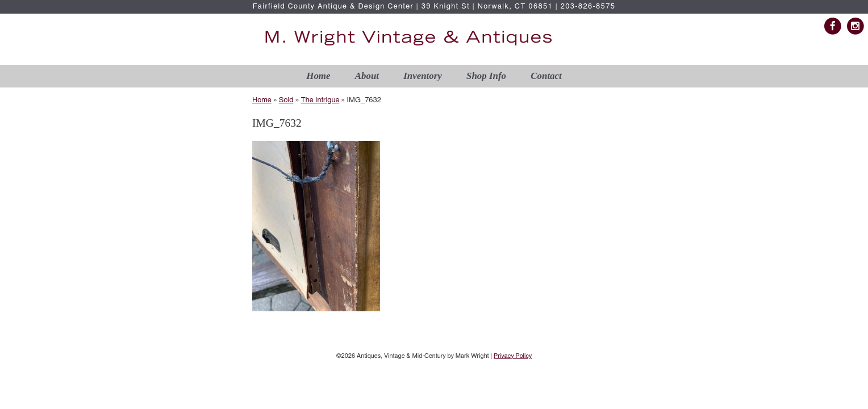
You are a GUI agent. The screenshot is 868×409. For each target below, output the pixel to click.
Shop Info (486, 76)
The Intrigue (320, 100)
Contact (546, 76)
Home (318, 76)
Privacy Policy (513, 356)
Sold (286, 100)
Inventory (423, 76)
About (367, 76)
